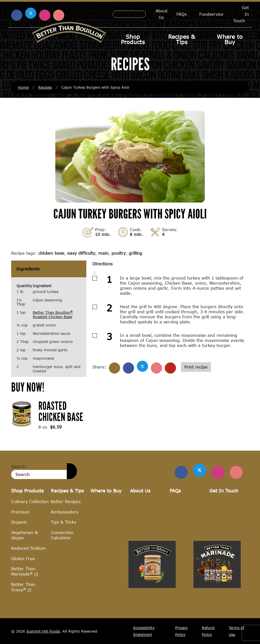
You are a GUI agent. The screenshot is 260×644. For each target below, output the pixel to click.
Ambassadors (64, 512)
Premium (20, 512)
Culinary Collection (30, 501)
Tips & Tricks (63, 522)
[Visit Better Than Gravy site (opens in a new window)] (152, 615)
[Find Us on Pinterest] (236, 472)
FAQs (182, 14)
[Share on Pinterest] (156, 368)
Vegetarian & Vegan (25, 535)
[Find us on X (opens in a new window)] (31, 13)
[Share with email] (170, 368)
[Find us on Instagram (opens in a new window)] (45, 15)
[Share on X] (142, 366)
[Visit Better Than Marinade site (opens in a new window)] (217, 615)
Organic (19, 522)
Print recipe (196, 367)
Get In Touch (224, 491)
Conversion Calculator (62, 535)
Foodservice (211, 14)
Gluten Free (23, 558)
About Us (162, 14)
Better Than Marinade (25, 572)
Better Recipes (66, 501)
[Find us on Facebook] (182, 472)
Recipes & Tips (182, 39)
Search (18, 466)
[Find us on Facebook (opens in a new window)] (17, 15)
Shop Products (133, 39)
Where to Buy (230, 39)
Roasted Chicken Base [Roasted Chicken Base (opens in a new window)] (61, 411)
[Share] (115, 368)
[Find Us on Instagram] (218, 472)
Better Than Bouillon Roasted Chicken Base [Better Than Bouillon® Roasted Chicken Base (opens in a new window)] (53, 315)
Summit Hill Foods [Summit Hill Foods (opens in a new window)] (43, 631)
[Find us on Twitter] (200, 470)
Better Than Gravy (23, 587)
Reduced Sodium (28, 548)
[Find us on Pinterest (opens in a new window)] (59, 15)
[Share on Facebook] (128, 368)
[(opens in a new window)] (22, 413)
